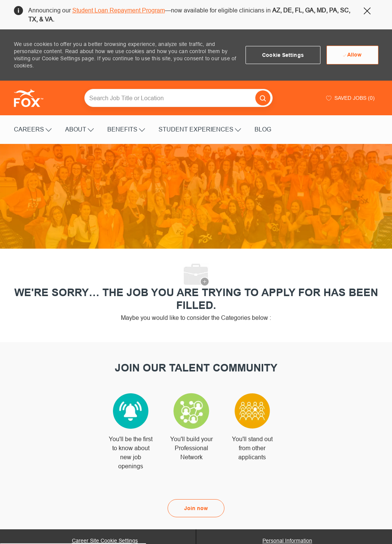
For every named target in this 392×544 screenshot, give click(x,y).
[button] (283, 55)
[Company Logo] (33, 98)
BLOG (263, 129)
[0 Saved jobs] (349, 98)
